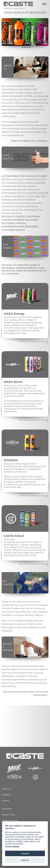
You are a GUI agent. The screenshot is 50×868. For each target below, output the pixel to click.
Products (6, 795)
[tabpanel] (25, 32)
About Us (6, 789)
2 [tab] (23, 47)
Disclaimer (7, 809)
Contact (6, 801)
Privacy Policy (8, 815)
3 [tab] (25, 47)
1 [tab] (20, 47)
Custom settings (12, 846)
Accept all (25, 854)
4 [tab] (27, 47)
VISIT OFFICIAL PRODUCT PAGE (34, 342)
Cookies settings (10, 821)
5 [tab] (30, 47)
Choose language (14, 8)
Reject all (25, 860)
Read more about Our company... (30, 141)
